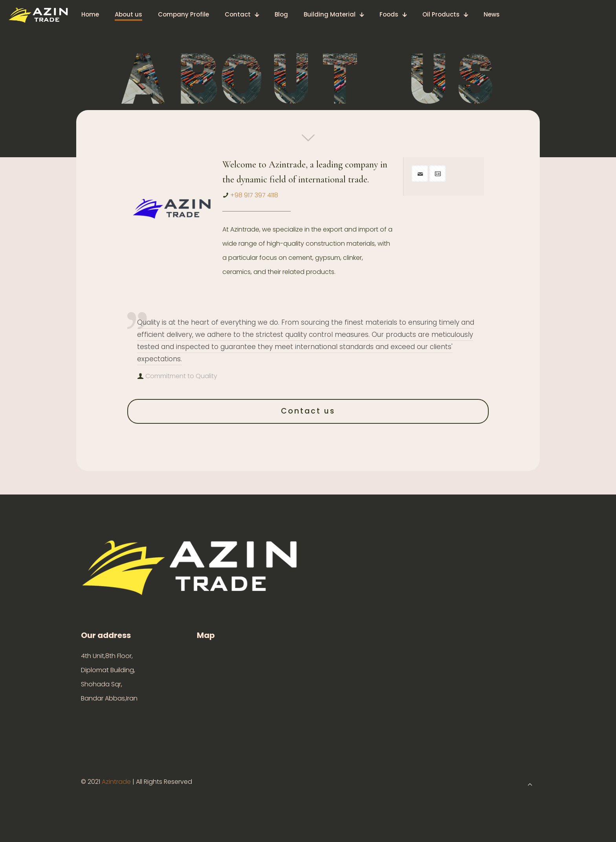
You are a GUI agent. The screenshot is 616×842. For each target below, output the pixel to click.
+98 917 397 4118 (254, 195)
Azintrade (117, 782)
